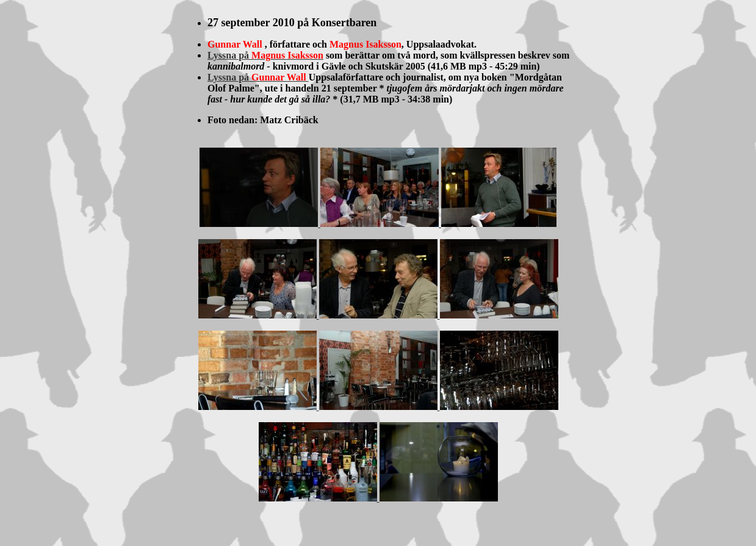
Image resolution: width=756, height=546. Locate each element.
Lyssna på (265, 55)
